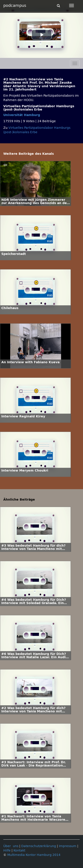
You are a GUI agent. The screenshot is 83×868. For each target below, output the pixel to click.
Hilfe (7, 850)
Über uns (11, 846)
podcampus (15, 6)
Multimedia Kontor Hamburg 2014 (34, 855)
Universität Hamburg (22, 115)
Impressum (68, 846)
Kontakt (19, 850)
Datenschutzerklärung (39, 846)
